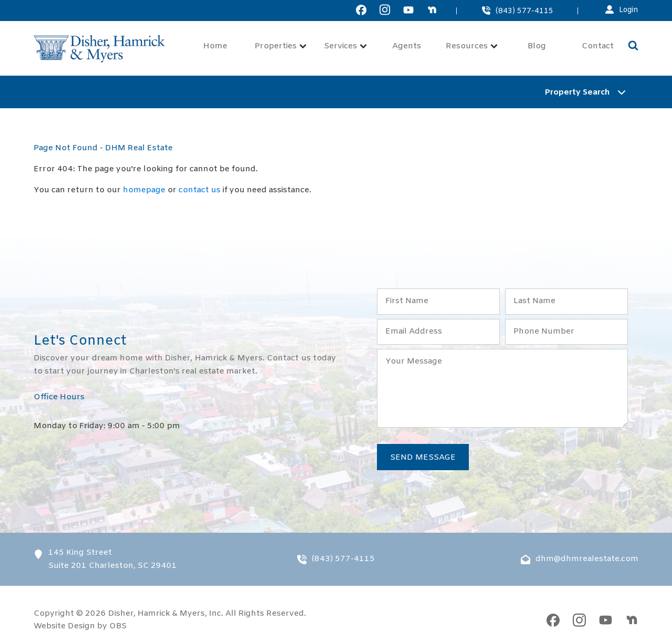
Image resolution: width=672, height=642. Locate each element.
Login (629, 10)
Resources (472, 46)
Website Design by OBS (80, 626)
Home (215, 46)
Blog (537, 46)
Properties (281, 46)
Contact (598, 46)
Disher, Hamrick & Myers (156, 614)
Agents (407, 46)
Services (345, 46)
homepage (144, 190)
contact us (199, 190)
